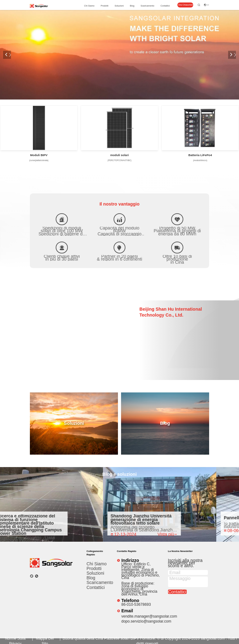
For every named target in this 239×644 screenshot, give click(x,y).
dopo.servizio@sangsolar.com (146, 621)
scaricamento (148, 6)
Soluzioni (119, 6)
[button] (7, 55)
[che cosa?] (32, 576)
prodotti (104, 6)
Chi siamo (89, 6)
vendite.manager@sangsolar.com (149, 616)
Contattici (165, 6)
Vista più (169, 535)
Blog (132, 6)
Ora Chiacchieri (186, 5)
